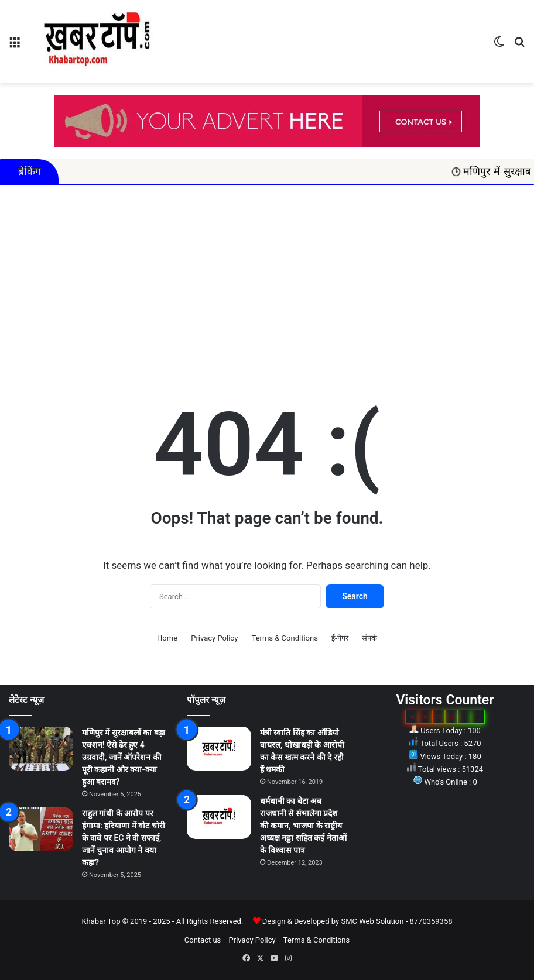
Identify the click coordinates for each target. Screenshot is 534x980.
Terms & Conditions (285, 638)
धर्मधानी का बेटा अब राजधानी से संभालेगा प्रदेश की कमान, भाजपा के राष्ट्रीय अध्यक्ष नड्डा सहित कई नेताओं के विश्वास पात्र (303, 826)
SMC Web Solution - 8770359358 (396, 921)
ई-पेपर (340, 638)
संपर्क (369, 638)
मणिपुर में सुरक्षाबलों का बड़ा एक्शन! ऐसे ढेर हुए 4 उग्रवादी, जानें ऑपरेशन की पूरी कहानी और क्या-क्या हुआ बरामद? (124, 757)
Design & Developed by (302, 921)
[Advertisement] (267, 284)
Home (167, 638)
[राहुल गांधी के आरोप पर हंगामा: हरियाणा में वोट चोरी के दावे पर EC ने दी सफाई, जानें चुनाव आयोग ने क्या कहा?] (41, 829)
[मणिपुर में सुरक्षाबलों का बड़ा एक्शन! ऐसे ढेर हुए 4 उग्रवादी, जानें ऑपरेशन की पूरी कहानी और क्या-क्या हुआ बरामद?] (41, 749)
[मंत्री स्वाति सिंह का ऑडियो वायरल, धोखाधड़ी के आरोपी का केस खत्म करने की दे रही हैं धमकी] (219, 749)
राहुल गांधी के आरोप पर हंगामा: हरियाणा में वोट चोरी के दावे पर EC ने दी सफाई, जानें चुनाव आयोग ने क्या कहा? (124, 838)
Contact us (203, 940)
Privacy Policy (214, 638)
